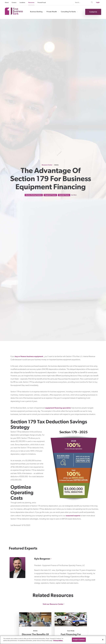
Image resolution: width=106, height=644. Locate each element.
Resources (31, 2)
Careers (14, 2)
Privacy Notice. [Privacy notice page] (58, 641)
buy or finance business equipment (29, 356)
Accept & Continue (79, 640)
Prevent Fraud (42, 2)
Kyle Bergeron (42, 559)
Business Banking (36, 12)
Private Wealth (52, 12)
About (7, 2)
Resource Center (47, 165)
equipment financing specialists (58, 408)
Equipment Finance (50, 195)
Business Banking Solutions (34, 195)
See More (74, 195)
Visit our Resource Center (53, 604)
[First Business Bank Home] (14, 14)
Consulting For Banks (68, 12)
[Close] (103, 640)
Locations (22, 2)
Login (98, 2)
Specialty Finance (64, 195)
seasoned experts (73, 516)
